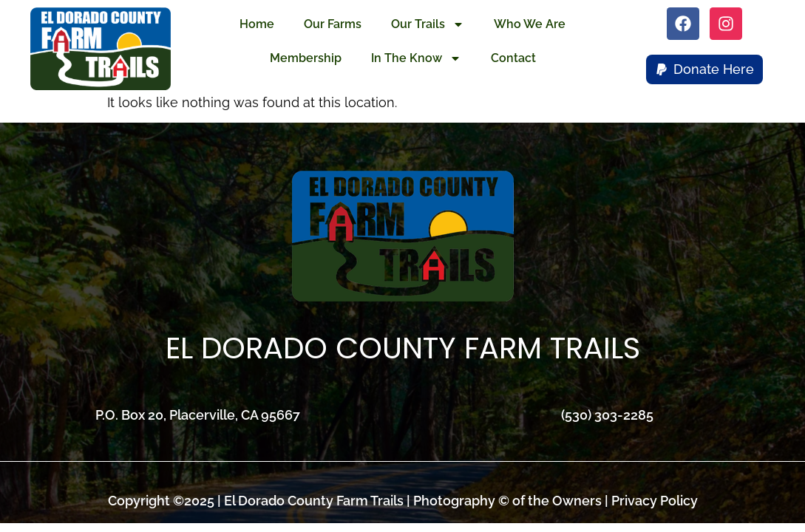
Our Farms (333, 24)
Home (257, 24)
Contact (513, 58)
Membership (306, 58)
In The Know (416, 58)
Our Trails (428, 24)
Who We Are (530, 24)
